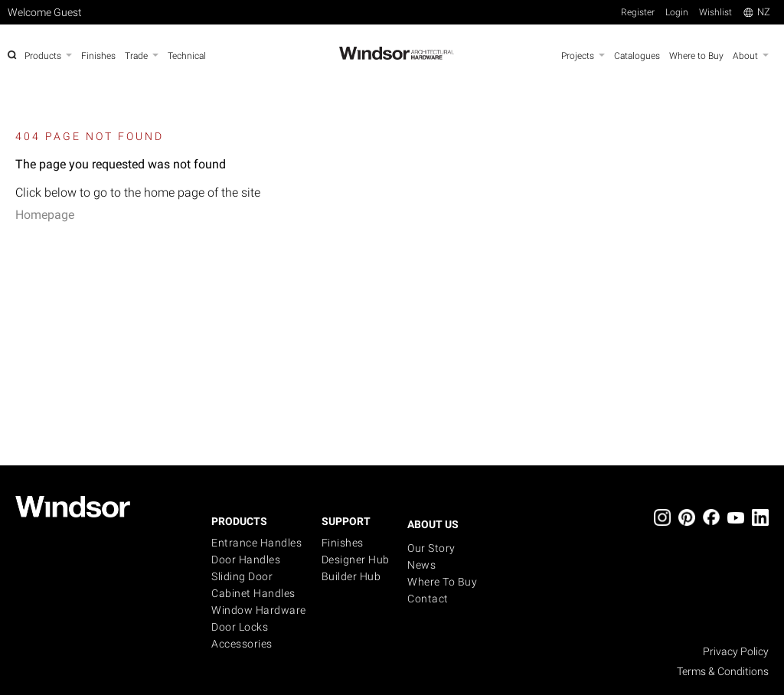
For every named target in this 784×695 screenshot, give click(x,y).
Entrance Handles (256, 543)
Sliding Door (242, 576)
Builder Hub (351, 576)
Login (677, 12)
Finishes (343, 543)
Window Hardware (259, 610)
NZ (757, 12)
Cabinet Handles (253, 593)
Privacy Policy (736, 651)
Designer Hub (356, 560)
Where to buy (442, 582)
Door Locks (240, 627)
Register (638, 12)
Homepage (45, 215)
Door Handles (246, 560)
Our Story (431, 548)
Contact (428, 599)
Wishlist (715, 12)
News (421, 565)
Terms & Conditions (723, 671)
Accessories (242, 644)
